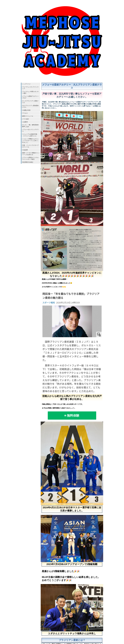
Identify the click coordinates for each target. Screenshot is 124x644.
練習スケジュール (28, 116)
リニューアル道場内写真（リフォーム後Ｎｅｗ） (30, 135)
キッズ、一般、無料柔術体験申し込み (30, 126)
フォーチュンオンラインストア (30, 88)
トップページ (26, 84)
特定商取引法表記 (28, 162)
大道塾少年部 (26, 110)
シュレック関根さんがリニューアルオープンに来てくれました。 (30, 141)
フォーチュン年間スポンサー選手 (30, 92)
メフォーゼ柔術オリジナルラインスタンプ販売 (30, 158)
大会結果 (25, 150)
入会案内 (25, 122)
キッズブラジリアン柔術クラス (30, 102)
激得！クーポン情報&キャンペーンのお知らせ (31, 154)
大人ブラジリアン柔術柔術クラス (30, 106)
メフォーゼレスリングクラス (30, 130)
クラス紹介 (26, 119)
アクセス (25, 113)
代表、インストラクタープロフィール (30, 146)
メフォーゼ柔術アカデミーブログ (30, 97)
